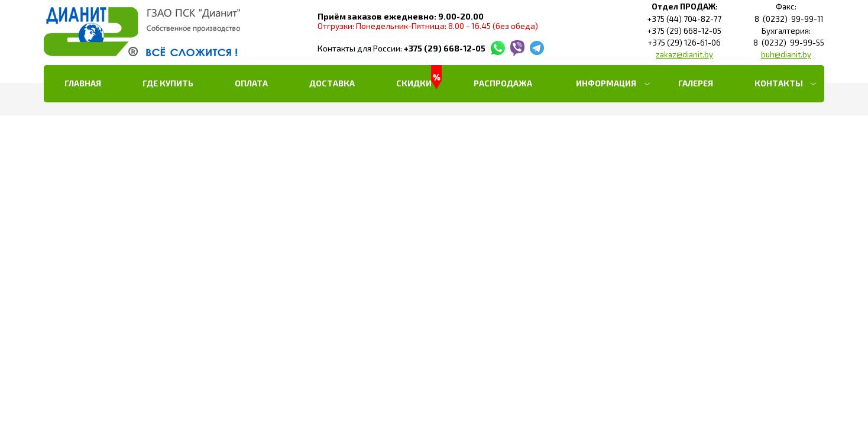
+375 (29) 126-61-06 (684, 43)
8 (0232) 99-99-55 (786, 43)
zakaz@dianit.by (684, 55)
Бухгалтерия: (786, 31)
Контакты (779, 83)
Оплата (251, 83)
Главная (83, 83)
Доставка (332, 83)
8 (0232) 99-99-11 (786, 19)
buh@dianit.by (786, 55)
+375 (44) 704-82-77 (684, 19)
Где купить (168, 83)
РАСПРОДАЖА (503, 83)
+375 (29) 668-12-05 (445, 48)
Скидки (414, 83)
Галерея (696, 83)
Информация (606, 83)
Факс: (786, 7)
